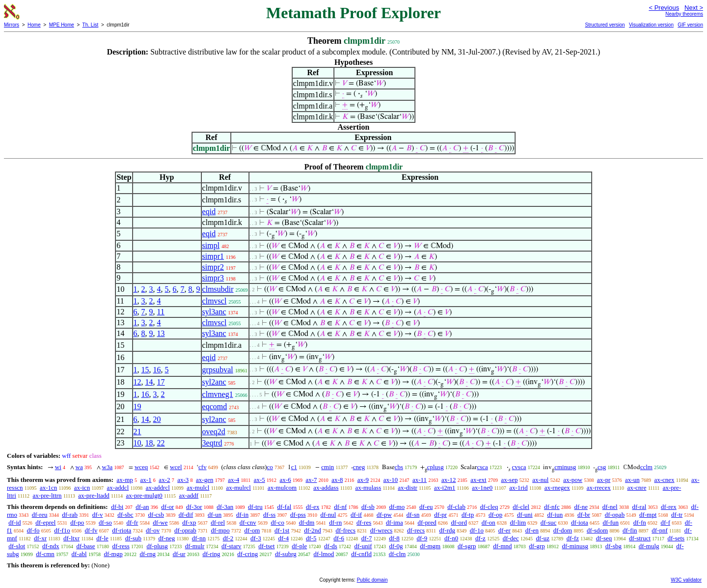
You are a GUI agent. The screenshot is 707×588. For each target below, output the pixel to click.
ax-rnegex (557, 488)
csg (602, 467)
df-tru (255, 507)
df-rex (669, 507)
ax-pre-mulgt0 (144, 495)
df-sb (368, 507)
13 (161, 333)
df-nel (610, 507)
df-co (277, 522)
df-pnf (660, 530)
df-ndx (51, 546)
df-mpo (220, 530)
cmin (327, 467)
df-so (105, 522)
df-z (480, 538)
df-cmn (45, 554)
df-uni (525, 515)
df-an (142, 507)
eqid (209, 211)
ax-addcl (118, 488)
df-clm (397, 554)
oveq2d (214, 432)
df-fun (611, 522)
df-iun (555, 515)
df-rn (335, 522)
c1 (294, 467)
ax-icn (82, 488)
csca (482, 467)
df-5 (311, 538)
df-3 (256, 538)
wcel (176, 467)
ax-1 (146, 480)
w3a (108, 467)
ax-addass (326, 488)
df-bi (117, 507)
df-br (584, 515)
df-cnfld (361, 554)
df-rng (148, 554)
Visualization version (651, 25)
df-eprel (45, 522)
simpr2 (213, 267)
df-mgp (113, 554)
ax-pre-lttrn (47, 495)
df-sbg (613, 546)
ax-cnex (664, 480)
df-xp (189, 522)
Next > (694, 8)
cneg (359, 467)
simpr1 (213, 256)
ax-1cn (48, 488)
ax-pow (573, 480)
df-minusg (575, 546)
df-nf (340, 507)
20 (157, 419)
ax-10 (391, 480)
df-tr (677, 515)
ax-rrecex (599, 488)
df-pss (298, 515)
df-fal (284, 507)
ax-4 (233, 480)
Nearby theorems (684, 14)
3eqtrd (212, 443)
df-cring (247, 554)
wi (58, 467)
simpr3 (213, 278)
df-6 (339, 538)
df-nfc (552, 507)
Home (34, 25)
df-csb (156, 515)
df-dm (307, 522)
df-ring (211, 554)
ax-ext (478, 480)
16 (157, 370)
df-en (532, 530)
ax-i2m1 (445, 488)
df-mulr (195, 546)
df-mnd (502, 546)
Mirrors (12, 25)
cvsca (519, 467)
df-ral (639, 507)
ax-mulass (368, 488)
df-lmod (324, 554)
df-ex (313, 507)
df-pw (384, 515)
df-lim (518, 522)
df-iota (580, 522)
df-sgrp (467, 546)
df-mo (397, 507)
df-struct (640, 538)
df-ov (153, 530)
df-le (102, 538)
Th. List (91, 25)
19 (137, 406)
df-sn (413, 515)
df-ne (581, 507)
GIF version (690, 25)
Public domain (372, 580)
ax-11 (420, 480)
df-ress (121, 546)
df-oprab (185, 530)
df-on (489, 522)
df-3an (225, 507)
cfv (203, 467)
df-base (85, 546)
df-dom (563, 530)
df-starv (231, 546)
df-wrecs (381, 530)
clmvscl (215, 301)
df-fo (33, 530)
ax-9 (363, 480)
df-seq (604, 538)
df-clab (456, 507)
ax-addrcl (158, 488)
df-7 (367, 538)
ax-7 (311, 480)
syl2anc (214, 382)
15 (145, 370)
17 (161, 382)
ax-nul (540, 480)
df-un (215, 515)
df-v (98, 515)
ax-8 (337, 480)
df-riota (122, 530)
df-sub (133, 538)
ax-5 (259, 480)
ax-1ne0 (482, 488)
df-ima (394, 522)
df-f (666, 522)
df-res (364, 522)
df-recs (416, 530)
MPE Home (62, 25)
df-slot (17, 546)
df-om (252, 530)
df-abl (79, 554)
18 (149, 443)
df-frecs (346, 530)
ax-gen (204, 480)
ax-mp (125, 480)
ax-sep (509, 480)
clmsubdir (218, 289)
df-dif (186, 515)
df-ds (331, 546)
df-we (160, 522)
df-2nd (313, 530)
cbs (399, 467)
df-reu (40, 515)
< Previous (664, 8)
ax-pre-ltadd (94, 495)
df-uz (543, 538)
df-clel (521, 507)
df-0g (396, 546)
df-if (356, 515)
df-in (242, 515)
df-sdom (597, 530)
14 (149, 382)
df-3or (194, 507)
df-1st (282, 530)
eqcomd (215, 406)
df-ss (269, 515)
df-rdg (447, 530)
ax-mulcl (198, 488)
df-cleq (489, 507)
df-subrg (286, 554)
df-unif (363, 546)
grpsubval (218, 370)
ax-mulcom (282, 488)
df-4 (283, 538)
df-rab (70, 515)
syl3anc (214, 312)
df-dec (511, 538)
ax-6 (286, 480)
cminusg (565, 467)
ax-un (632, 480)
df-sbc (125, 515)
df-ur (179, 554)
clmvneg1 (218, 394)
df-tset (266, 546)
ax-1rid (518, 488)
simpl (211, 245)
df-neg (166, 538)
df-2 (228, 538)
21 (137, 432)
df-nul (328, 515)
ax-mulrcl (238, 488)
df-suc (549, 522)
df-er (504, 530)
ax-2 (164, 480)
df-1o (477, 530)
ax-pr (604, 480)
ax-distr (408, 488)
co (270, 467)
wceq (141, 467)
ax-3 (183, 480)
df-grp (537, 546)
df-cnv (248, 522)
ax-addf (189, 495)
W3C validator (686, 580)
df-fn (640, 522)
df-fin (630, 530)
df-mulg (649, 546)
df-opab (615, 515)
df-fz (573, 538)
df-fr (133, 522)
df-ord (459, 522)
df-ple (299, 546)
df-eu (426, 507)
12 (137, 382)
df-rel (218, 522)
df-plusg (157, 546)
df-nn (199, 538)
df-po (77, 522)
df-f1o (62, 530)
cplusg (435, 467)
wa (79, 467)
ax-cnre (637, 488)
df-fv (91, 530)
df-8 (394, 538)
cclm (646, 467)
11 (161, 312)
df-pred (427, 522)
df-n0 (451, 538)
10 (137, 443)
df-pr (440, 515)
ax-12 (449, 480)
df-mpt (648, 515)
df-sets (676, 538)
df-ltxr (71, 538)
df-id (14, 522)
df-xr (40, 538)
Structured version (605, 25)
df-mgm (430, 546)
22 (161, 443)
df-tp (468, 515)
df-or (167, 507)
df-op (495, 515)
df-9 (422, 538)
